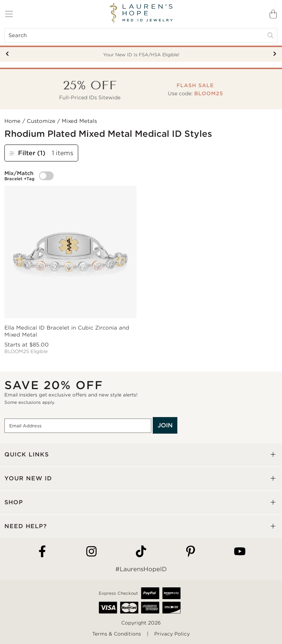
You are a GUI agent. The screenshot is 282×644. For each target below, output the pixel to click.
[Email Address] (78, 426)
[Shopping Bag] (273, 14)
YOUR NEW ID (28, 478)
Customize (41, 121)
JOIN (165, 425)
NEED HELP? (26, 526)
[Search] (141, 35)
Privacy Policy (172, 634)
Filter (28, 153)
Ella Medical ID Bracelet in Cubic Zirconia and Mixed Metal (67, 331)
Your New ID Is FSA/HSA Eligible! (141, 55)
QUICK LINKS (27, 454)
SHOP (14, 502)
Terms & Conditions (117, 634)
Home (12, 121)
